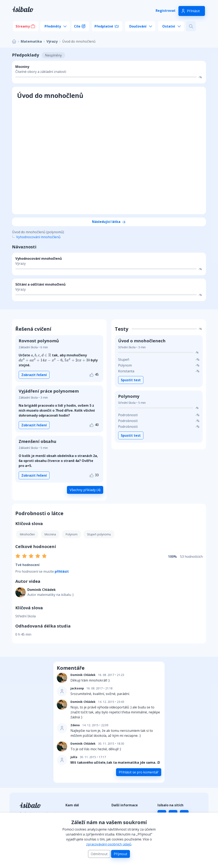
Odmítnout (99, 854)
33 (94, 475)
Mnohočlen (27, 534)
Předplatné (104, 26)
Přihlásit (193, 11)
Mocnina (50, 534)
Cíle (77, 26)
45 (94, 375)
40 (94, 425)
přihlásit (62, 571)
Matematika (31, 41)
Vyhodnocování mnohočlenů (38, 237)
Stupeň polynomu (99, 534)
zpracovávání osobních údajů (109, 844)
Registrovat (166, 11)
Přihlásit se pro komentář (139, 772)
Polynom (71, 534)
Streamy (23, 26)
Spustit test (131, 380)
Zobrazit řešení (34, 375)
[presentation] (41, 355)
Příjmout (121, 854)
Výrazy (52, 41)
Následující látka (109, 222)
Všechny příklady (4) (85, 490)
